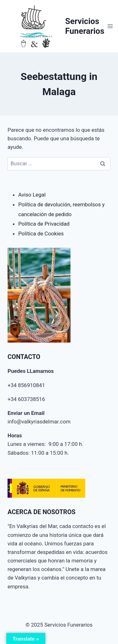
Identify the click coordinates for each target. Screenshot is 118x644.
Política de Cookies (41, 234)
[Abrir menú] (110, 26)
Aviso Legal (32, 195)
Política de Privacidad (44, 224)
